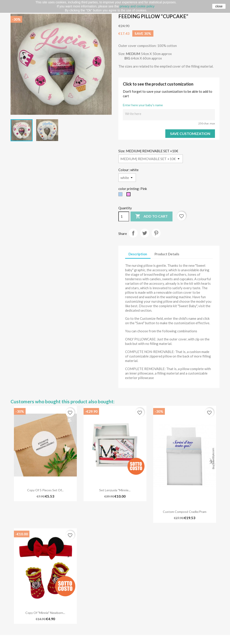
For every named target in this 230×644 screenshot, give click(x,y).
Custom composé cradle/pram (185, 512)
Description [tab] (138, 254)
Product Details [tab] (167, 254)
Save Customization (190, 133)
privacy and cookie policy (137, 6)
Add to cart (151, 216)
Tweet (145, 233)
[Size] (151, 159)
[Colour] (127, 178)
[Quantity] (124, 216)
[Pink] (129, 195)
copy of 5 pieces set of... (45, 490)
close (219, 6)
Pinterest (156, 233)
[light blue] (121, 195)
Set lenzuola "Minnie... (115, 490)
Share (133, 233)
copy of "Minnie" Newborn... (45, 613)
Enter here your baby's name (143, 105)
